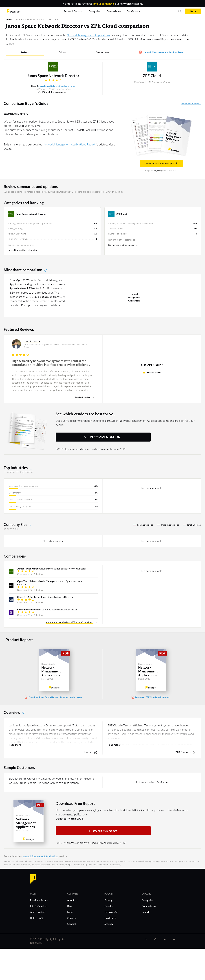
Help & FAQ (36, 918)
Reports (146, 912)
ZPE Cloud (152, 76)
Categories (147, 900)
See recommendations (103, 437)
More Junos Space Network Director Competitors (69, 622)
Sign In (193, 11)
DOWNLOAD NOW (103, 831)
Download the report (191, 104)
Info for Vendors (39, 906)
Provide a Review (39, 900)
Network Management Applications (88, 35)
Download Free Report (75, 803)
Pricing (62, 52)
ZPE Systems (183, 752)
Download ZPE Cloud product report (153, 697)
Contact (72, 924)
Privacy (108, 900)
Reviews (25, 52)
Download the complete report (161, 163)
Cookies (109, 906)
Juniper (88, 752)
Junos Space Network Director (53, 76)
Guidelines (110, 918)
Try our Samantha (103, 4)
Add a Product (38, 912)
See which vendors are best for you (86, 414)
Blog (70, 906)
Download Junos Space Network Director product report (56, 697)
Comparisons (102, 52)
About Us (72, 900)
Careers (71, 918)
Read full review (83, 397)
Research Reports (73, 11)
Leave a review (152, 372)
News (70, 912)
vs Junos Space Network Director (52, 568)
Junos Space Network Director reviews (57, 86)
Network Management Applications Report (164, 52)
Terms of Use (111, 912)
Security (109, 924)
